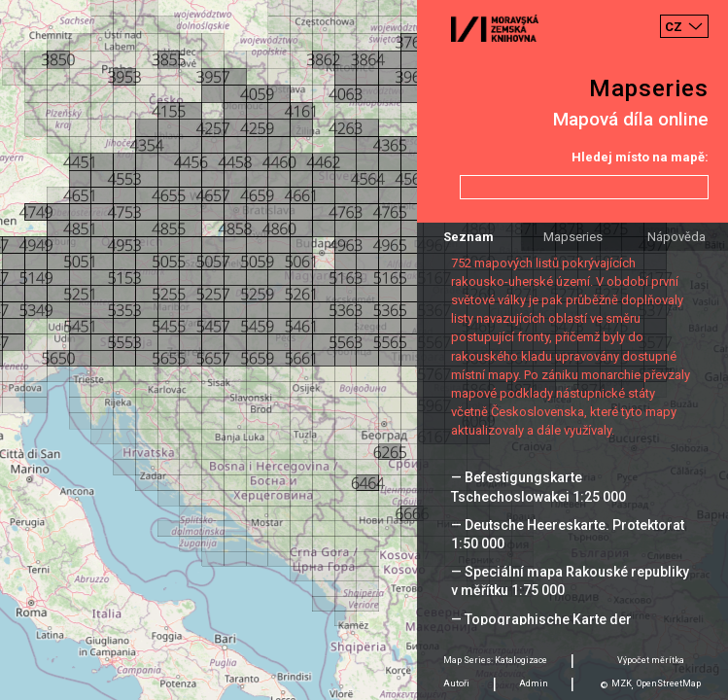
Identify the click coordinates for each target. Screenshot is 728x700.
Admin (534, 683)
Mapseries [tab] (573, 237)
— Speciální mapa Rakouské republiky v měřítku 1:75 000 (570, 581)
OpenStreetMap (669, 683)
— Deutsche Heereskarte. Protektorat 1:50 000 (568, 534)
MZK (622, 683)
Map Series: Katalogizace (495, 660)
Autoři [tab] (456, 683)
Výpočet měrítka (651, 660)
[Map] (364, 350)
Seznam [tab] (468, 237)
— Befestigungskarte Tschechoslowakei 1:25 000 (538, 487)
